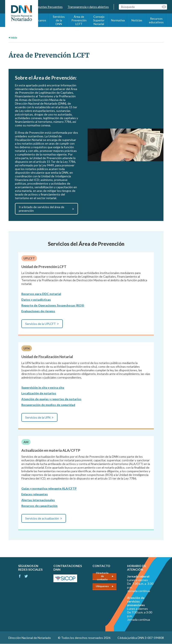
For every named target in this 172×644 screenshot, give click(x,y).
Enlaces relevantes (35, 494)
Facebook (20, 576)
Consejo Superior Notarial (99, 20)
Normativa (118, 20)
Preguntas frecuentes (48, 7)
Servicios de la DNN (59, 20)
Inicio (14, 38)
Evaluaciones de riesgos (38, 311)
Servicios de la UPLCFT (40, 324)
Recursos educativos (156, 20)
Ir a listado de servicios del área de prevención (42, 209)
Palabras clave (164, 7)
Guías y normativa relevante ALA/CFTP (49, 488)
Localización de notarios (39, 393)
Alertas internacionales (38, 500)
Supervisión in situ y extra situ (43, 387)
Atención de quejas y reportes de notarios (51, 399)
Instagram (26, 576)
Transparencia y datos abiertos (88, 7)
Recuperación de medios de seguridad (48, 405)
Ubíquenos (102, 586)
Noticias (137, 20)
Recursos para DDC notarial (41, 294)
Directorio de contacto (102, 577)
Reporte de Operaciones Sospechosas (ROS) (53, 305)
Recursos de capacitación (39, 506)
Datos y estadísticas (36, 300)
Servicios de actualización (42, 518)
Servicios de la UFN (38, 417)
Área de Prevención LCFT (79, 20)
